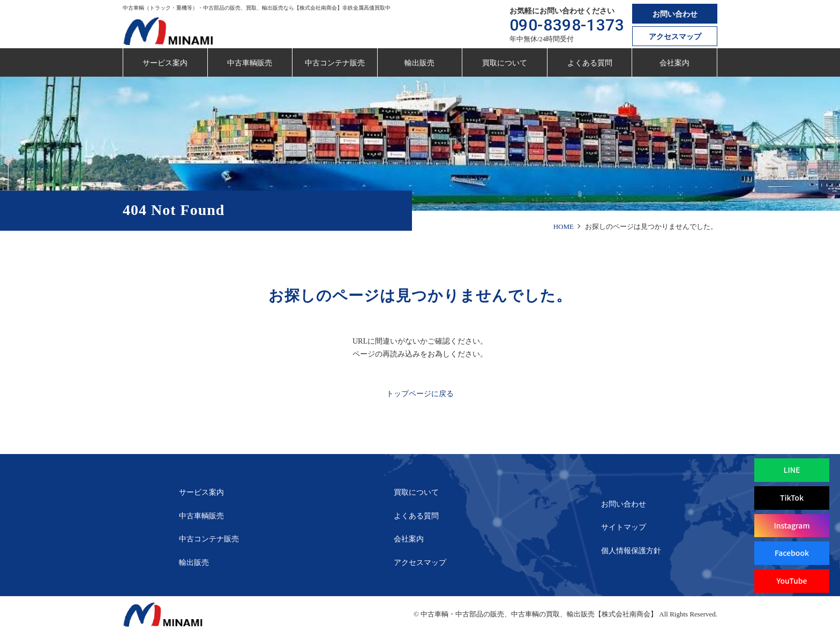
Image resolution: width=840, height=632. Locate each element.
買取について (505, 63)
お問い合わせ (675, 14)
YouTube (792, 581)
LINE (792, 470)
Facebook (792, 553)
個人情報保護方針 (631, 551)
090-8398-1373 (567, 25)
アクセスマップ (675, 37)
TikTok (792, 497)
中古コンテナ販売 (335, 63)
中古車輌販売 (250, 63)
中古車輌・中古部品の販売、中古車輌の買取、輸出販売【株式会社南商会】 (539, 614)
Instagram (792, 525)
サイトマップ (624, 527)
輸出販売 (419, 63)
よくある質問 (590, 63)
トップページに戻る (420, 394)
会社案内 (674, 63)
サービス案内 (165, 63)
